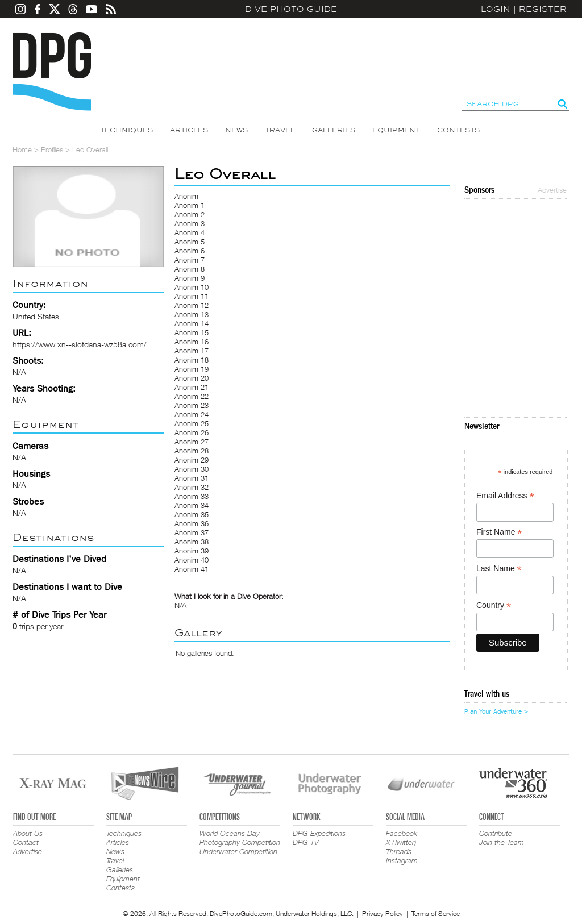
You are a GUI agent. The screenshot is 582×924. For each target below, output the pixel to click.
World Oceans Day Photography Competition (240, 838)
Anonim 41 (192, 569)
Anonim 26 (192, 432)
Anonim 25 (192, 423)
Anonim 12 (192, 305)
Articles (189, 130)
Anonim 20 (192, 378)
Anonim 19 (192, 369)
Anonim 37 (192, 532)
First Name (499, 532)
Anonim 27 (192, 442)
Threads (399, 851)
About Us (28, 833)
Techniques (126, 130)
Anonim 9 (190, 278)
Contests (458, 130)
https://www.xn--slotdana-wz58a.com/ (80, 344)
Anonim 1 (190, 205)
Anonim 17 (192, 351)
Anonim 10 (192, 287)
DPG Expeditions (319, 833)
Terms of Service (436, 913)
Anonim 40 (192, 560)
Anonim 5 (190, 242)
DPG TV (306, 842)
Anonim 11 (192, 296)
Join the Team (502, 842)
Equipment (396, 130)
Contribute (496, 833)
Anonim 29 (192, 460)
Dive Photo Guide (291, 9)
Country (494, 605)
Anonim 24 (192, 414)
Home (22, 149)
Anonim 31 (192, 478)
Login (496, 9)
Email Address (505, 496)
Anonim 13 (192, 314)
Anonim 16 (192, 342)
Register (543, 9)
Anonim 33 (192, 496)
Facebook (402, 833)
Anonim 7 (190, 260)
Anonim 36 (192, 523)
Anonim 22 (192, 396)
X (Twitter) (401, 842)
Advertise (552, 190)
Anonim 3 (190, 223)
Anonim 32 (192, 487)
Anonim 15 (192, 332)
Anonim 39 (192, 551)
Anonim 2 (190, 214)
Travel (280, 130)
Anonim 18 (192, 360)
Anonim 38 (192, 542)
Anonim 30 (192, 469)
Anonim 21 (192, 387)
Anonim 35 (192, 514)
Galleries (334, 130)
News (236, 130)
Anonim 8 (190, 269)
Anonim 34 (192, 505)
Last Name (499, 569)
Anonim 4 (190, 232)
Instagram (402, 860)
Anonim (186, 196)
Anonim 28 (192, 451)
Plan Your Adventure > (496, 711)
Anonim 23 (192, 405)
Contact (26, 842)
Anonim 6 (190, 251)
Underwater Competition (238, 851)
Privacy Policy (383, 913)
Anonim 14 (192, 323)
